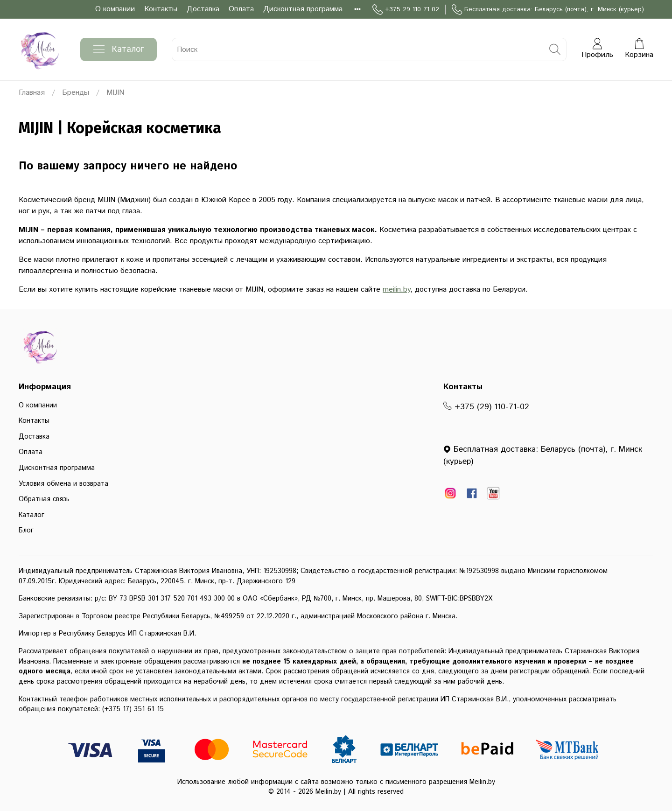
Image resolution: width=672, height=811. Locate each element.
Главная (32, 93)
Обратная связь (44, 499)
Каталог (119, 49)
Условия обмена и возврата (63, 484)
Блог (26, 531)
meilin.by (396, 290)
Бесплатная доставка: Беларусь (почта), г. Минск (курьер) (548, 10)
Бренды (76, 93)
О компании (115, 9)
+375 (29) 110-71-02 (486, 407)
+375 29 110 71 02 (406, 10)
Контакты (161, 9)
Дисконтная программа (303, 9)
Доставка (203, 9)
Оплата (241, 9)
